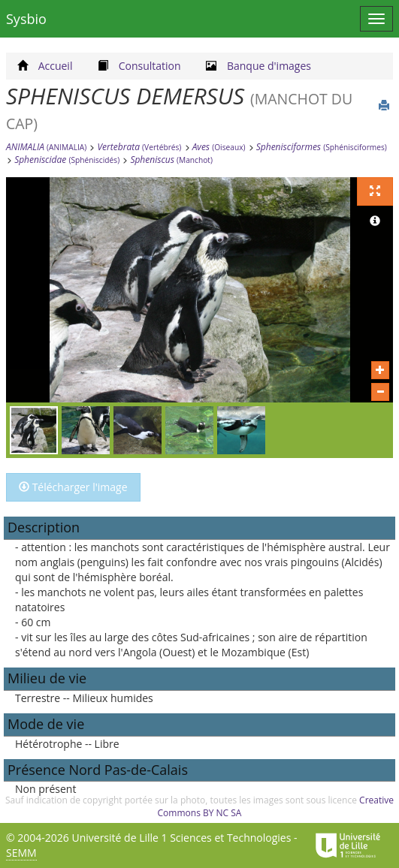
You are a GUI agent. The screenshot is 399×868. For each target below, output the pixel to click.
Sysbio (26, 19)
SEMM (21, 853)
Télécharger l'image (73, 487)
